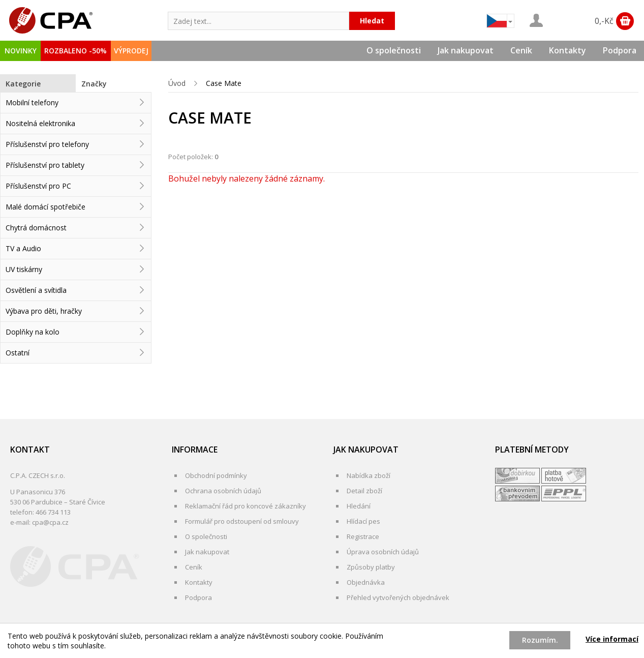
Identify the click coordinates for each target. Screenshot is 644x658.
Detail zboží (364, 491)
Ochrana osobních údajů (223, 491)
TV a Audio (23, 248)
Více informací (612, 639)
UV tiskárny (24, 269)
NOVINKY (21, 51)
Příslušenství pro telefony (47, 144)
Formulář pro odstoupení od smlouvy (242, 521)
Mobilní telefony (32, 102)
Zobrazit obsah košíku (625, 21)
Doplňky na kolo (33, 332)
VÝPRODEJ (131, 51)
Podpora (620, 50)
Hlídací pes (363, 521)
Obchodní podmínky (216, 475)
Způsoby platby (371, 567)
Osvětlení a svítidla (36, 290)
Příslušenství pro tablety (45, 165)
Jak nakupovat (466, 50)
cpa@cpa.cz (50, 522)
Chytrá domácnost (36, 228)
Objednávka (366, 582)
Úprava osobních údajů (383, 552)
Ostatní (18, 353)
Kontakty (568, 50)
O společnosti (394, 50)
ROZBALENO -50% (75, 51)
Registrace (363, 536)
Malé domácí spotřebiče (45, 207)
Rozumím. (540, 640)
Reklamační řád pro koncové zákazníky (246, 506)
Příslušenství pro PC (38, 186)
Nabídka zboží (369, 475)
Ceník (521, 50)
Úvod (177, 83)
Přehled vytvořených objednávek (398, 597)
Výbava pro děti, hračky (44, 311)
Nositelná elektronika (40, 123)
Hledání (359, 506)
